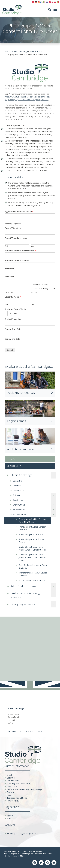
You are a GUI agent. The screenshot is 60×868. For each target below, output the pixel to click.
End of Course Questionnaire (32, 580)
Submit (10, 350)
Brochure (17, 486)
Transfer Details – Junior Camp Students (33, 567)
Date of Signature (14, 228)
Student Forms (20, 514)
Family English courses (24, 604)
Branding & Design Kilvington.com (22, 834)
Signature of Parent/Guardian (19, 212)
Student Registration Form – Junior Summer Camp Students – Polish (33, 557)
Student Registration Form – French (31, 541)
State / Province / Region (40, 284)
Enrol (9, 775)
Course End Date (12, 339)
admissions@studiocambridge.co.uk (27, 732)
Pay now (11, 792)
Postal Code (9, 292)
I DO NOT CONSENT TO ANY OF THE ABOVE (28, 171)
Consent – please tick (15, 126)
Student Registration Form (31, 534)
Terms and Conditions (17, 798)
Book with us (19, 510)
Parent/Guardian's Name (17, 238)
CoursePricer (19, 490)
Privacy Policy (13, 801)
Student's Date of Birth (15, 309)
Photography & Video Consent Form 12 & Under (32, 521)
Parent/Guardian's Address (18, 261)
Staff (9, 819)
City (6, 284)
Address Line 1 (10, 268)
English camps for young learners (25, 595)
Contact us (18, 481)
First (6, 246)
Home (7, 51)
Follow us (17, 495)
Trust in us (18, 500)
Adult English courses (23, 586)
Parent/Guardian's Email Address (20, 251)
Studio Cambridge (21, 475)
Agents (10, 816)
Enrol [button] (11, 459)
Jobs (9, 795)
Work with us (19, 505)
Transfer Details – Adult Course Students (33, 574)
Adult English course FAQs (19, 784)
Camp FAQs (12, 786)
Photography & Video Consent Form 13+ (32, 528)
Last (33, 246)
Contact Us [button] (14, 466)
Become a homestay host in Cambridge (24, 789)
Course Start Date (13, 329)
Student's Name (13, 297)
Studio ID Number (14, 319)
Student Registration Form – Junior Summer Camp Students (33, 548)
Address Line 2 (10, 276)
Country (34, 292)
